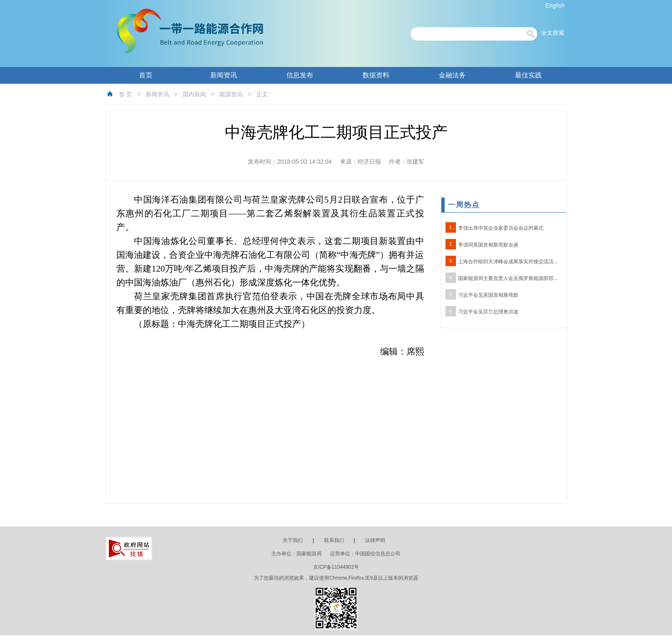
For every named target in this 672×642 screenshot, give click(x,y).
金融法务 (452, 75)
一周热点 (464, 205)
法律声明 (375, 540)
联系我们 (334, 540)
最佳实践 (528, 75)
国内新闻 (194, 94)
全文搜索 (553, 33)
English (555, 5)
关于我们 (293, 540)
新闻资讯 (224, 75)
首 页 (126, 94)
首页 (146, 75)
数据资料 (376, 75)
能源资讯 (231, 94)
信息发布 (300, 75)
